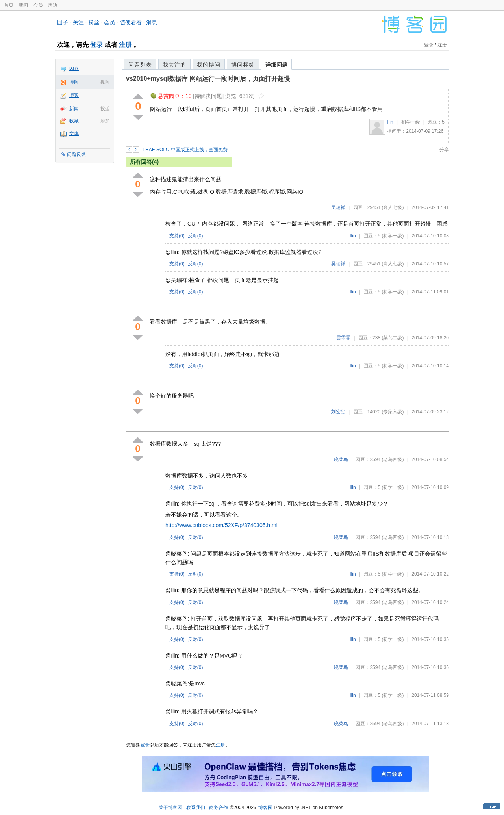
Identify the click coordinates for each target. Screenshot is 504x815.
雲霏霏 (343, 338)
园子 (63, 22)
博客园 (265, 808)
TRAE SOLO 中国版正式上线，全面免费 (185, 150)
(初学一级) (393, 236)
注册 (125, 45)
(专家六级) (393, 412)
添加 (105, 121)
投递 (105, 109)
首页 (9, 5)
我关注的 (174, 65)
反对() (195, 236)
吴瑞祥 (338, 207)
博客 (74, 95)
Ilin (390, 122)
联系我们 (196, 808)
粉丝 (94, 22)
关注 (78, 22)
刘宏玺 (338, 412)
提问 (105, 82)
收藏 (74, 121)
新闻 (23, 5)
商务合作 (219, 808)
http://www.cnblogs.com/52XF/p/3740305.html (221, 525)
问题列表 (140, 65)
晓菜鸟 (341, 459)
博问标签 (243, 65)
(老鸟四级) (393, 459)
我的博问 (209, 65)
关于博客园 (170, 808)
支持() (177, 236)
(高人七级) (393, 207)
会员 (38, 5)
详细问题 (276, 65)
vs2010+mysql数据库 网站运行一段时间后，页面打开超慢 (208, 79)
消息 (152, 22)
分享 (444, 150)
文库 (74, 133)
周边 (53, 5)
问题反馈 (76, 154)
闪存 (74, 69)
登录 (96, 45)
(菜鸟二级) (393, 338)
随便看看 (131, 22)
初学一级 (411, 122)
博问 (74, 82)
